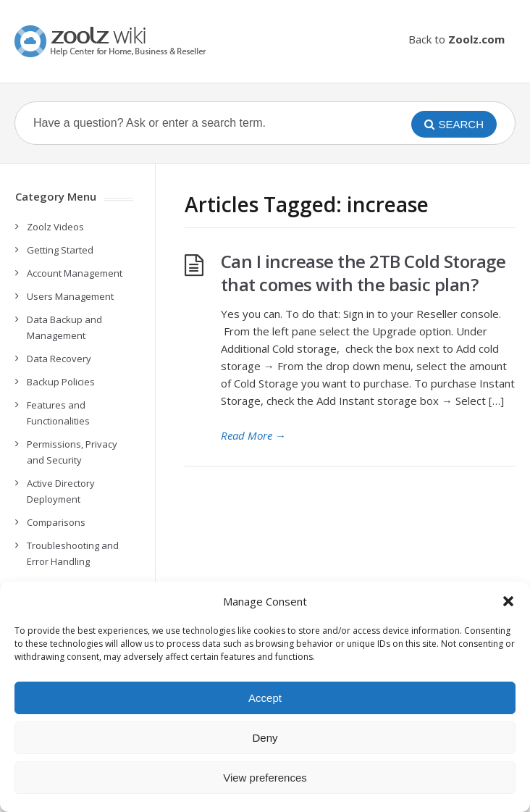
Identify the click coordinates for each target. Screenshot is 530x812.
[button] (508, 601)
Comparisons (56, 522)
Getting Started (60, 250)
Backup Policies (61, 382)
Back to (457, 39)
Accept (265, 698)
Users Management (70, 296)
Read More (253, 435)
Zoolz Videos (55, 227)
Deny (265, 738)
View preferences (265, 778)
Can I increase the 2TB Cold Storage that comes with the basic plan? (363, 273)
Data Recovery (59, 359)
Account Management (75, 273)
